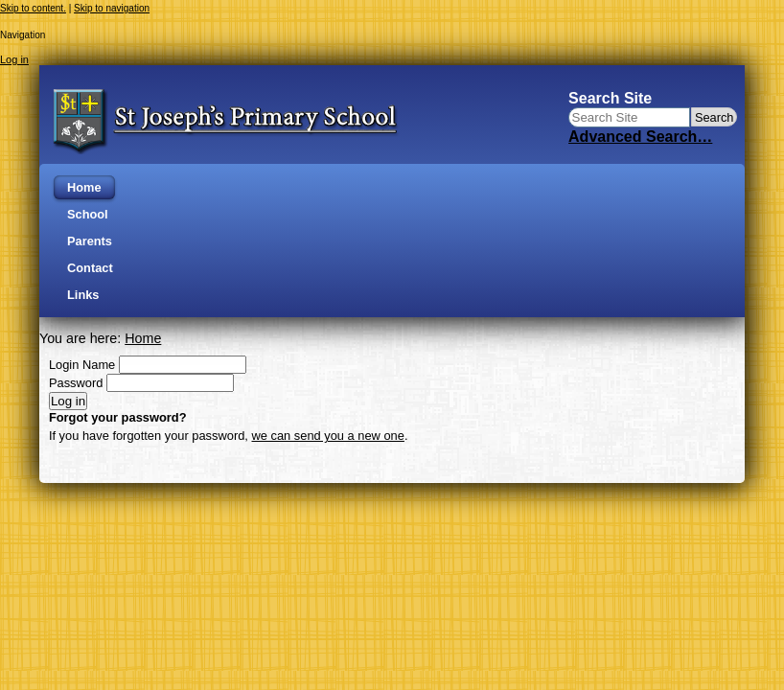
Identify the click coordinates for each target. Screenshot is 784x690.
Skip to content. (33, 8)
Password (76, 383)
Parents (90, 241)
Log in (14, 59)
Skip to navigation (112, 8)
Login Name (82, 365)
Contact (90, 268)
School (88, 214)
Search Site (610, 98)
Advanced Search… (640, 137)
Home (84, 187)
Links (83, 295)
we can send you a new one (328, 436)
